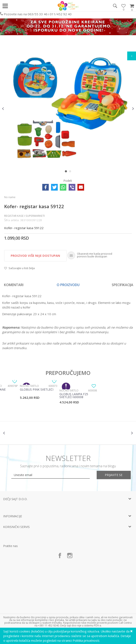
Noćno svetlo (29, 386)
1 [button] (67, 172)
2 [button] (71, 172)
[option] (68, 108)
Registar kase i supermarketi (24, 216)
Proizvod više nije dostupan (35, 256)
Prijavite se (114, 475)
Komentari (14, 285)
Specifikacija (123, 285)
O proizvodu (68, 285)
